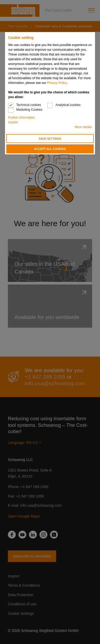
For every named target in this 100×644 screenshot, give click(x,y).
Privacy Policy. (57, 83)
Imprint (13, 122)
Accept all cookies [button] (50, 149)
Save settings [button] (50, 139)
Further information (21, 118)
